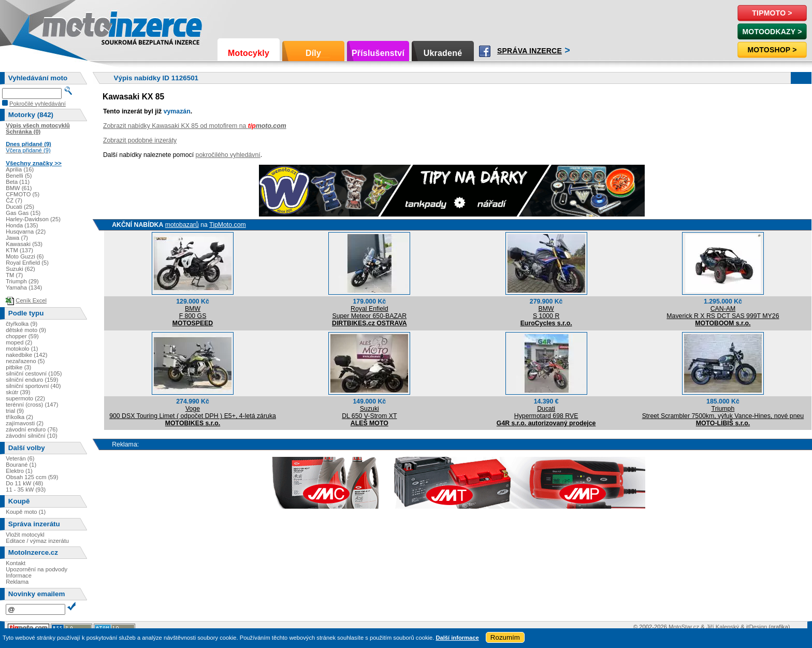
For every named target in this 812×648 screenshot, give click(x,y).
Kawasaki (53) (24, 244)
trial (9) (15, 411)
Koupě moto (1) (26, 512)
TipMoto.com (228, 225)
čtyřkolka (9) (21, 324)
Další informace (457, 638)
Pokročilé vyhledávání (38, 104)
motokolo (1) (22, 349)
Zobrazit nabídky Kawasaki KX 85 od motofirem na (195, 126)
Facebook (485, 51)
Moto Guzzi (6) (25, 256)
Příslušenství (378, 53)
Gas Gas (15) (23, 213)
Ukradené (443, 53)
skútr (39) (18, 392)
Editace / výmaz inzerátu (37, 541)
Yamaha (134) (24, 287)
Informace (19, 575)
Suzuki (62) (20, 269)
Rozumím (505, 637)
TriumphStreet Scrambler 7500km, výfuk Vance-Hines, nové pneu (723, 412)
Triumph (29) (22, 281)
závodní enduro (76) (32, 429)
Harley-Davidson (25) (33, 219)
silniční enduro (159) (32, 380)
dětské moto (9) (26, 330)
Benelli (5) (19, 176)
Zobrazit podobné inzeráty (140, 140)
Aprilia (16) (20, 169)
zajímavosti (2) (25, 423)
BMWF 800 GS (193, 312)
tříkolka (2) (19, 417)
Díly (313, 53)
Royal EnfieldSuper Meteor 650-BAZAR (369, 312)
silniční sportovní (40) (33, 386)
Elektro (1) (19, 471)
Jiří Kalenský (723, 627)
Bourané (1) (21, 465)
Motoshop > (772, 50)
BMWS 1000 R (546, 312)
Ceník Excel (31, 300)
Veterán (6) (20, 458)
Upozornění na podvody (37, 569)
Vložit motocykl (25, 535)
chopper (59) (22, 336)
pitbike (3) (18, 367)
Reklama (17, 582)
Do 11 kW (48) (24, 483)
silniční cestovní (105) (34, 373)
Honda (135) (22, 225)
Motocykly (249, 53)
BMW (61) (19, 188)
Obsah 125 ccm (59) (32, 477)
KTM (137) (19, 250)
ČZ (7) (14, 200)
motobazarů (182, 225)
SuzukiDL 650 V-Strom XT (369, 412)
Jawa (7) (17, 238)
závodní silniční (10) (32, 436)
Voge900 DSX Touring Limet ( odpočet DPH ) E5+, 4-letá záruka (193, 412)
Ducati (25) (20, 207)
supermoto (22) (25, 398)
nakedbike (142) (26, 355)
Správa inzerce (530, 51)
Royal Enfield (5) (27, 263)
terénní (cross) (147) (32, 405)
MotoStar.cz (684, 627)
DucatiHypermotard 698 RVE (546, 412)
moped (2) (19, 342)
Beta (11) (18, 182)
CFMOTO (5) (23, 194)
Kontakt (16, 563)
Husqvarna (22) (26, 232)
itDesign (757, 627)
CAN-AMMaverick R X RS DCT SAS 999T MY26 (723, 312)
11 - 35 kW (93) (26, 489)
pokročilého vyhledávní (228, 155)
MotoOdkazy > (772, 32)
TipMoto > (772, 13)
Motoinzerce (64, 26)
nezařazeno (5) (25, 361)
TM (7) (14, 275)
